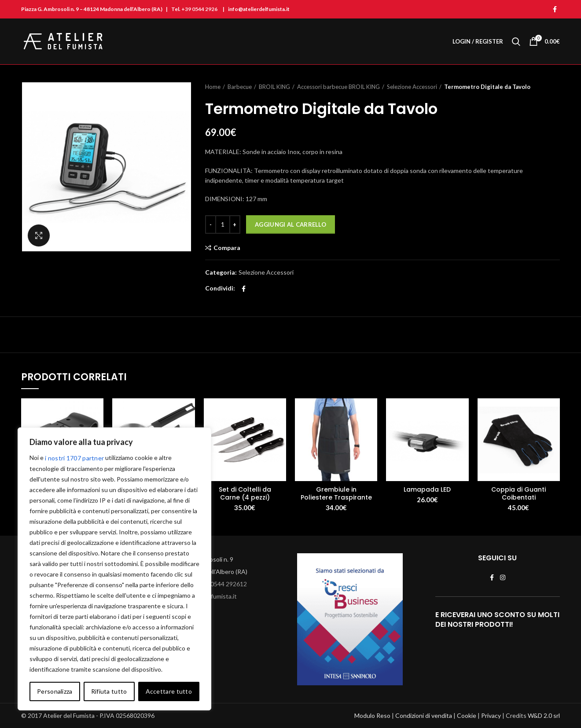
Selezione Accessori (412, 87)
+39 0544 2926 (199, 9)
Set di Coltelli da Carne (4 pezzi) (245, 493)
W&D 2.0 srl (544, 715)
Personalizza (55, 691)
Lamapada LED (427, 489)
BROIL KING (274, 87)
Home (213, 87)
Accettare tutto (169, 691)
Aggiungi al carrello (290, 224)
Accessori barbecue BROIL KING (338, 87)
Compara (227, 248)
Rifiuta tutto (109, 691)
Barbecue (240, 87)
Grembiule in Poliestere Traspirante (336, 493)
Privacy (491, 715)
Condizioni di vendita (424, 715)
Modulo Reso (372, 715)
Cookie (467, 715)
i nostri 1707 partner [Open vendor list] (74, 458)
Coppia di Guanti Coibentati (518, 493)
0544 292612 (229, 584)
